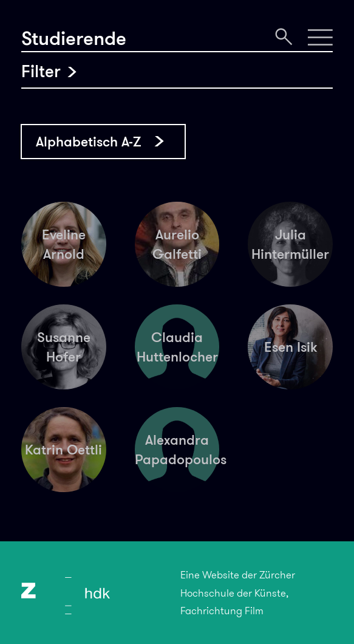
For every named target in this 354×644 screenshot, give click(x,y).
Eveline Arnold (64, 244)
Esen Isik (291, 347)
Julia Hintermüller (290, 244)
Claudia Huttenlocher (177, 347)
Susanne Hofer (64, 347)
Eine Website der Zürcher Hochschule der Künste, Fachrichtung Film (238, 593)
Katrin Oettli (63, 450)
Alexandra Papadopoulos (177, 450)
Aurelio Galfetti (177, 244)
